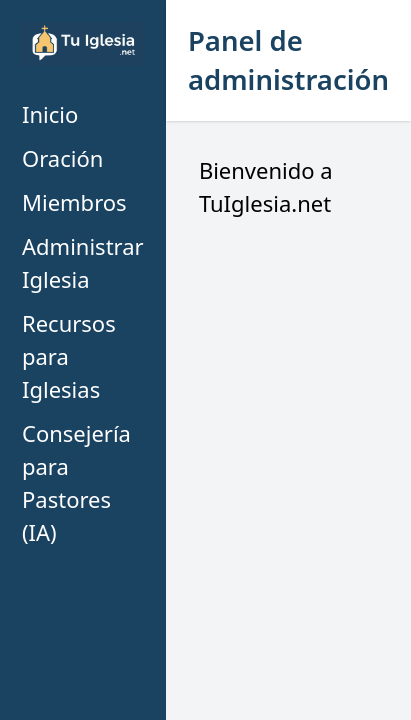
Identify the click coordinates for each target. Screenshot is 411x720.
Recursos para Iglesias (69, 356)
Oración (62, 158)
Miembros (74, 202)
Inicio (50, 114)
